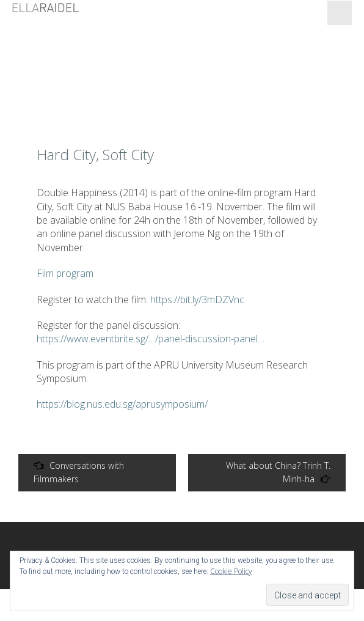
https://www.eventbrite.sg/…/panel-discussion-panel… (151, 339)
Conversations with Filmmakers (79, 472)
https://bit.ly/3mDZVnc (197, 299)
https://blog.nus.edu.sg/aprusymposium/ (122, 404)
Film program (65, 273)
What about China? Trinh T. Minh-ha (278, 472)
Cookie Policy (231, 571)
